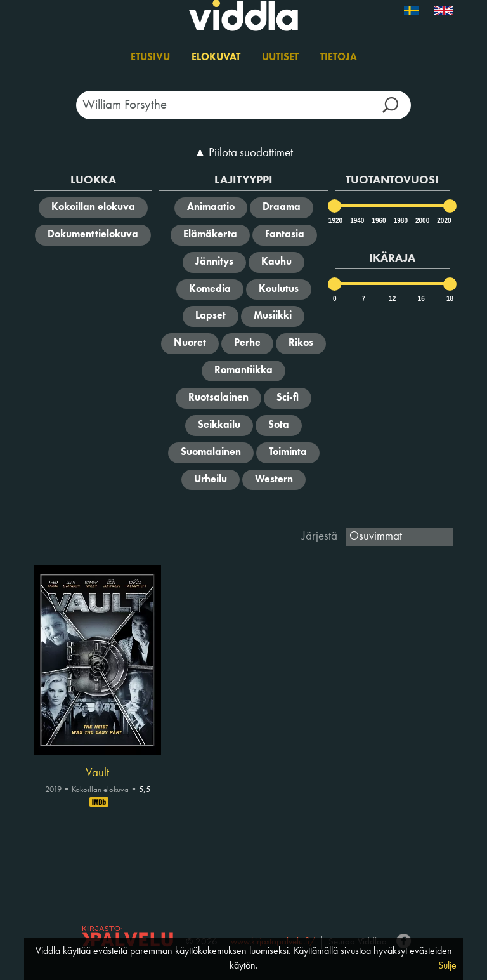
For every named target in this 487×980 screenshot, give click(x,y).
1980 (400, 221)
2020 (443, 221)
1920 (335, 221)
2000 (422, 221)
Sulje (447, 966)
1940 (356, 221)
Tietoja (339, 58)
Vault (97, 773)
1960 (378, 221)
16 (421, 299)
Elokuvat (216, 58)
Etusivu (150, 58)
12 (392, 299)
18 (450, 299)
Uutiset (280, 58)
